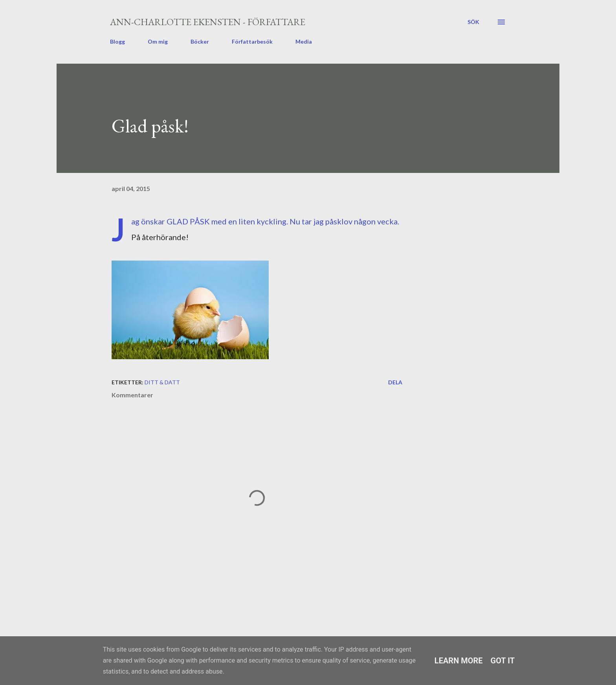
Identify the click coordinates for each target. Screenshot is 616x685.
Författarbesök (252, 41)
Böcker (200, 41)
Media (304, 41)
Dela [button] (395, 382)
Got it (503, 661)
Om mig (158, 41)
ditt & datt (162, 382)
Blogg (117, 41)
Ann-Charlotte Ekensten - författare (208, 22)
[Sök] (473, 22)
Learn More (459, 661)
